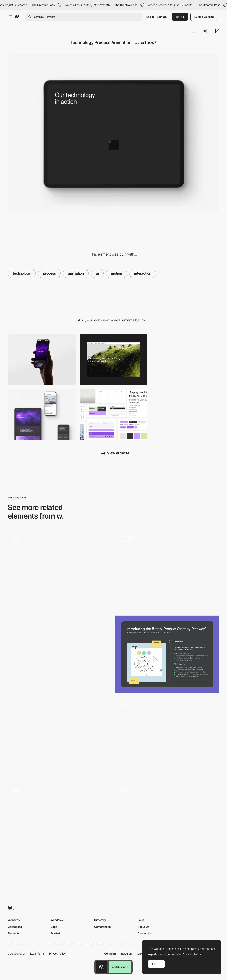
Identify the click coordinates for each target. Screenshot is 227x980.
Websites (14, 920)
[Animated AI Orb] (60, 654)
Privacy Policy (57, 953)
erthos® (149, 42)
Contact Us (145, 933)
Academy (57, 920)
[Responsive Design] (42, 415)
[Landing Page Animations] (167, 571)
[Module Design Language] (185, 360)
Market (55, 933)
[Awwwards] (18, 17)
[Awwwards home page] (101, 967)
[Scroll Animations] (167, 822)
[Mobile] (42, 360)
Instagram (127, 953)
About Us (143, 927)
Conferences (102, 927)
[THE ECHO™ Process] (60, 738)
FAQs (141, 920)
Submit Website (204, 17)
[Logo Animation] (167, 738)
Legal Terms (37, 953)
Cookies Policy (17, 953)
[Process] (167, 654)
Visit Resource (120, 967)
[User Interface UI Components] (113, 415)
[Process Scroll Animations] (60, 571)
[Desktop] (113, 360)
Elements (14, 933)
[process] (60, 822)
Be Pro (180, 17)
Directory (100, 920)
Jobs (54, 927)
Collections (15, 927)
